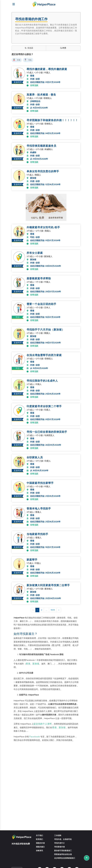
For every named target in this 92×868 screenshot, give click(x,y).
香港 (28, 654)
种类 (63, 48)
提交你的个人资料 (43, 714)
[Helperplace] (12, 3)
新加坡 (36, 654)
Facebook (35, 727)
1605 (53, 600)
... (46, 600)
